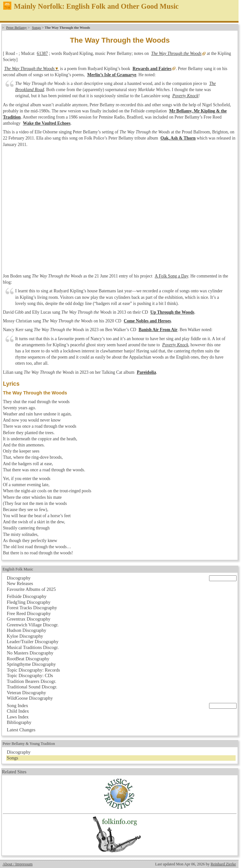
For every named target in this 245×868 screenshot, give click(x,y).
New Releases (20, 583)
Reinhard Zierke (223, 864)
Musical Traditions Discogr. (33, 647)
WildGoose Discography (30, 698)
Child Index (18, 711)
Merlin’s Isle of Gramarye (112, 75)
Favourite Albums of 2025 (31, 589)
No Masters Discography (30, 653)
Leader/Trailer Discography (33, 642)
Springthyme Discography (31, 664)
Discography (19, 578)
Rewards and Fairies (152, 69)
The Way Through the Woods (176, 53)
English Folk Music (18, 569)
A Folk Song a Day (171, 276)
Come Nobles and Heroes (147, 321)
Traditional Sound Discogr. (32, 687)
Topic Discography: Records (33, 670)
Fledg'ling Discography (29, 602)
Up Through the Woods (173, 312)
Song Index (17, 706)
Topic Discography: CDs (30, 675)
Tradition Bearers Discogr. (32, 681)
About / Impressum (18, 864)
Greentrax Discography (29, 619)
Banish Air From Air (158, 330)
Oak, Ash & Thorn (178, 138)
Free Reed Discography (29, 613)
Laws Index (18, 717)
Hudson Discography (27, 630)
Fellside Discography (27, 596)
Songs (36, 27)
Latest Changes (21, 730)
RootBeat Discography (28, 659)
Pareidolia (146, 372)
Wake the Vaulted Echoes (47, 123)
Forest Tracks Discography (32, 608)
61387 (42, 53)
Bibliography (19, 722)
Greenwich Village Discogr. (33, 625)
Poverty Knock (185, 96)
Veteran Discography (26, 693)
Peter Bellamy (17, 27)
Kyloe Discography (25, 636)
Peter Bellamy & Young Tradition (29, 744)
